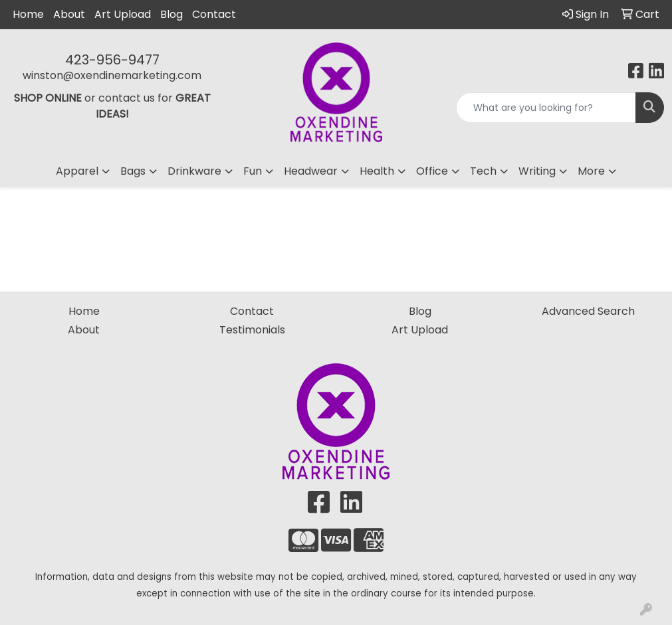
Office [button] (432, 171)
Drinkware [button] (194, 171)
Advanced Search (588, 311)
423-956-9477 (112, 60)
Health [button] (377, 171)
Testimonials (252, 330)
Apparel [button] (77, 171)
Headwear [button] (311, 171)
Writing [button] (537, 171)
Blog (171, 14)
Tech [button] (483, 171)
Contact (214, 14)
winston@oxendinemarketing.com (112, 75)
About (69, 14)
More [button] (591, 171)
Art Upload (123, 14)
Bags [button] (133, 171)
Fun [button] (253, 171)
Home (28, 14)
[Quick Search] (546, 108)
